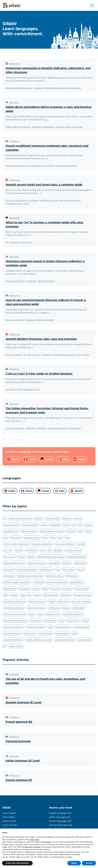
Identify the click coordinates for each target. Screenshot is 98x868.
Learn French (9, 821)
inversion (24, 589)
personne (79, 608)
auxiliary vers (31, 525)
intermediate (77, 582)
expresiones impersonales (20, 88)
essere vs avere (74, 550)
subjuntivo (30, 633)
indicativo (76, 88)
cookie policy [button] (34, 840)
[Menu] (92, 5)
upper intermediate (14, 640)
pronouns (76, 428)
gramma (67, 563)
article (67, 518)
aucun (78, 518)
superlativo (63, 633)
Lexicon (68, 589)
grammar (39, 88)
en (43, 550)
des (54, 537)
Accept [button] (89, 863)
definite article (32, 537)
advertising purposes (32, 847)
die (68, 537)
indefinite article (55, 576)
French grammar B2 (19, 722)
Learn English (9, 813)
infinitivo (39, 582)
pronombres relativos (64, 355)
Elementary (32, 550)
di (61, 537)
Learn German (10, 825)
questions (73, 620)
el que (37, 355)
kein (46, 589)
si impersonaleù (13, 633)
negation (26, 595)
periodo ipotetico (37, 608)
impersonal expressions (57, 88)
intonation (10, 589)
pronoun (27, 242)
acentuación (22, 200)
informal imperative (59, 428)
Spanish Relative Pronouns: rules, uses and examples (41, 339)
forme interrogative (15, 563)
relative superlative (14, 627)
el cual (28, 355)
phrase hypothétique (67, 166)
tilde (27, 203)
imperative (42, 428)
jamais (37, 589)
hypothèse (49, 166)
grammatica (50, 127)
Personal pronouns (18, 741)
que (80, 355)
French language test (60, 821)
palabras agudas (50, 200)
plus (32, 614)
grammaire (36, 166)
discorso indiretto (16, 281)
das (89, 531)
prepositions (53, 614)
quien (86, 355)
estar (32, 557)
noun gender (51, 595)
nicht (38, 595)
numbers (66, 595)
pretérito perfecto (73, 614)
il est (38, 389)
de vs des (16, 537)
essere (59, 550)
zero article (16, 646)
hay (58, 569)
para (52, 601)
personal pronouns (60, 608)
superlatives (46, 633)
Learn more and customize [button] (17, 863)
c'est (20, 389)
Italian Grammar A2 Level (23, 761)
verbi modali (85, 640)
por (41, 614)
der (46, 537)
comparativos (30, 531)
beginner (11, 389)
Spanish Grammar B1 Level (24, 702)
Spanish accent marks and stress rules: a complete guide (44, 185)
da (81, 531)
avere (44, 525)
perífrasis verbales (14, 608)
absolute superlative (21, 518)
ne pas (15, 595)
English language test (60, 813)
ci (75, 525)
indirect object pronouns (70, 127)
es (8, 242)
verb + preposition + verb (39, 640)
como (10, 355)
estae (22, 557)
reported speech (47, 281)
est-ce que (10, 557)
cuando (19, 355)
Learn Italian (9, 817)
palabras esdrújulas (70, 200)
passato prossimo (82, 601)
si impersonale (82, 627)
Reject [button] (74, 863)
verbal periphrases (65, 640)
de (6, 537)
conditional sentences (18, 166)
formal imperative (15, 428)
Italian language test (60, 817)
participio (63, 601)
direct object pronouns (19, 127)
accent (10, 200)
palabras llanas (15, 203)
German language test (61, 825)
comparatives (12, 531)
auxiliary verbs (12, 525)
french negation (37, 563)
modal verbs (82, 589)
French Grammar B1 (19, 780)
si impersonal (64, 627)
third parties (46, 842)
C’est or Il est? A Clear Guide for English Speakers (39, 374)
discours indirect (15, 320)
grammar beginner (27, 569)
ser (51, 627)
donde (82, 544)
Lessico (56, 589)
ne (6, 595)
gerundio (54, 563)
